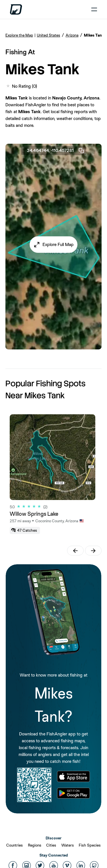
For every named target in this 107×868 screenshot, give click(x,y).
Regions (35, 845)
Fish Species (90, 845)
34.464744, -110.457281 (56, 151)
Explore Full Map (58, 244)
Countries (15, 845)
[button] (53, 245)
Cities (51, 845)
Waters (68, 845)
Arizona (72, 35)
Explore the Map (19, 35)
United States (49, 35)
